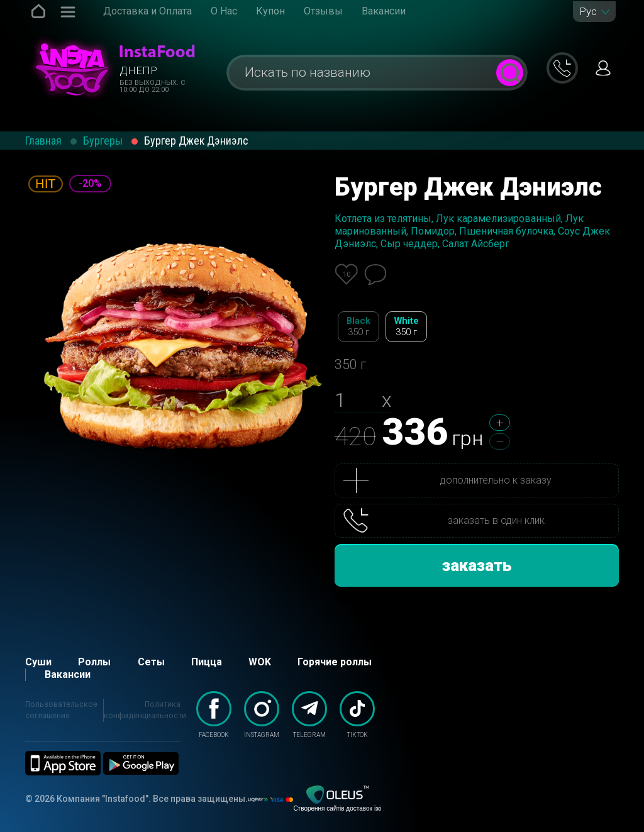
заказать (477, 565)
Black (358, 327)
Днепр (138, 70)
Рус (588, 12)
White (406, 327)
